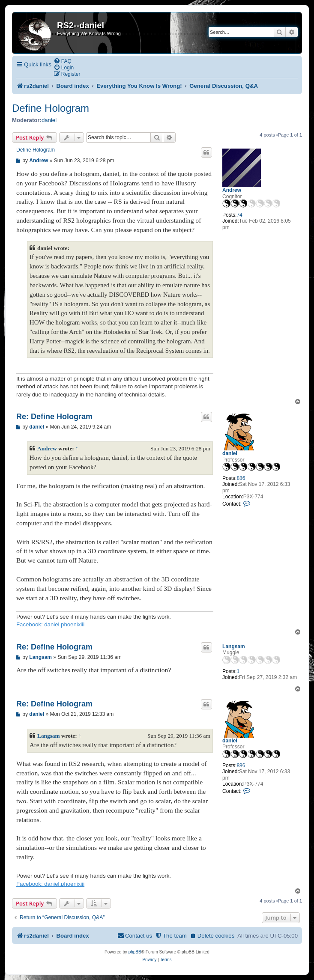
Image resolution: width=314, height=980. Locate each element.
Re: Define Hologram (54, 417)
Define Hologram (51, 108)
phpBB (135, 952)
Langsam (234, 646)
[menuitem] (63, 61)
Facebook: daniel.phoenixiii (50, 624)
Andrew (232, 190)
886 (241, 478)
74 (239, 215)
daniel (49, 120)
